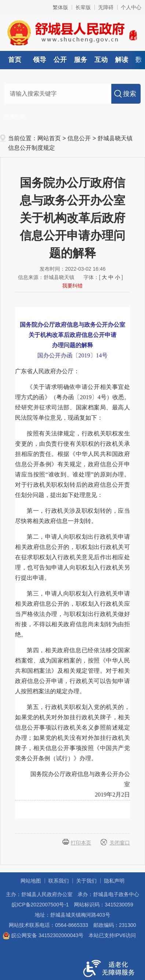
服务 (81, 60)
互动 (101, 60)
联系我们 (59, 881)
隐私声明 (114, 881)
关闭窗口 (120, 843)
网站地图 (31, 881)
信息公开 (79, 138)
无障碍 (106, 7)
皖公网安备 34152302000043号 (43, 935)
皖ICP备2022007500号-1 (40, 905)
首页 (15, 60)
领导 (40, 60)
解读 (122, 60)
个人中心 (131, 7)
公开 (60, 60)
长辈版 (83, 7)
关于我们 (86, 881)
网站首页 (49, 138)
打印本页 (81, 843)
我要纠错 (72, 286)
